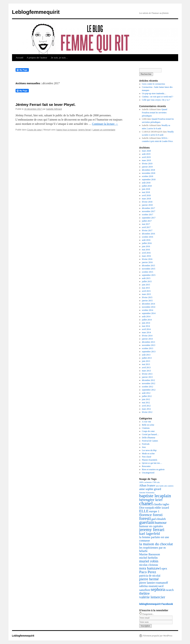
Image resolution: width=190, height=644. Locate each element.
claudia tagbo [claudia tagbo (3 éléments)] (161, 504)
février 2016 (147, 259)
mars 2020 (146, 151)
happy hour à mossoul (67, 130)
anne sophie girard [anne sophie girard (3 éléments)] (150, 489)
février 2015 (147, 297)
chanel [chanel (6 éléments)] (146, 503)
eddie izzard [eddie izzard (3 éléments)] (162, 508)
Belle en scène (148, 425)
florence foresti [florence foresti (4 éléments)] (151, 515)
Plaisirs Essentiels (150, 460)
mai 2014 (146, 326)
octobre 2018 (147, 176)
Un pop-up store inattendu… (154, 93)
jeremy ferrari (85, 130)
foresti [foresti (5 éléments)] (145, 518)
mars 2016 (146, 256)
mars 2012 (146, 409)
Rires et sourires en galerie (153, 469)
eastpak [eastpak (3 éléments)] (150, 508)
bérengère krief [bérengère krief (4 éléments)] (151, 500)
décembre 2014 (148, 304)
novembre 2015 (149, 269)
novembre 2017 (149, 211)
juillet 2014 (147, 320)
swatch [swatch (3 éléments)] (169, 590)
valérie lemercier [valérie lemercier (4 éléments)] (152, 597)
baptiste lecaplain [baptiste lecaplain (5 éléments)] (155, 496)
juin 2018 (146, 189)
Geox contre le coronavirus (153, 84)
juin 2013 (146, 361)
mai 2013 (146, 364)
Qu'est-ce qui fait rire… (152, 463)
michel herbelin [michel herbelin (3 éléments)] (148, 558)
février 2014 (147, 336)
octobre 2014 (147, 310)
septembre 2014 (149, 313)
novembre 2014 (149, 307)
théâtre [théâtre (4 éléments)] (144, 593)
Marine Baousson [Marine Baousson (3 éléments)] (150, 554)
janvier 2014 (147, 339)
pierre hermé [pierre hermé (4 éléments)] (149, 579)
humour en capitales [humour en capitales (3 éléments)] (151, 526)
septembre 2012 (149, 390)
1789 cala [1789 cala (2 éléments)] (156, 482)
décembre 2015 (148, 266)
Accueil (20, 58)
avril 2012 (146, 406)
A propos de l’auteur (37, 58)
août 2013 (146, 355)
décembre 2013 (148, 342)
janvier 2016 (147, 262)
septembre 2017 (149, 218)
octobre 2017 (147, 215)
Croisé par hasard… (150, 434)
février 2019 (147, 164)
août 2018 (146, 183)
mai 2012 (146, 403)
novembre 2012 (149, 383)
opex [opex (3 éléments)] (164, 569)
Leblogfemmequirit (36, 12)
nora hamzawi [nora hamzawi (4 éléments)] (150, 568)
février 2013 (147, 374)
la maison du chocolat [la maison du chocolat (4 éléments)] (156, 544)
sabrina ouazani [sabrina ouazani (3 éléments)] (148, 586)
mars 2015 (146, 294)
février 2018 (147, 202)
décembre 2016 (148, 234)
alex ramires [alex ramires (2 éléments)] (169, 486)
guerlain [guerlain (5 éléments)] (147, 522)
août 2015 (146, 278)
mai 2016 (146, 250)
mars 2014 (146, 332)
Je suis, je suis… (59, 58)
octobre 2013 (147, 348)
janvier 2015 (147, 301)
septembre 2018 (149, 179)
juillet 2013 (147, 358)
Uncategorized (148, 473)
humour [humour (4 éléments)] (161, 523)
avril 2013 (146, 367)
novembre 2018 (149, 173)
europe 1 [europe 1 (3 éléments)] (154, 511)
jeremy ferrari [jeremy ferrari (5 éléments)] (152, 530)
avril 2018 (146, 195)
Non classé (147, 457)
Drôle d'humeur (149, 438)
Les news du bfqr (149, 450)
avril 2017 (146, 227)
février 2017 (147, 230)
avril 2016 (146, 253)
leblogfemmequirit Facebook (156, 604)
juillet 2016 (147, 243)
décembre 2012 (148, 380)
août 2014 (146, 317)
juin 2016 (146, 246)
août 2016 (146, 240)
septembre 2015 (149, 275)
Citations (146, 428)
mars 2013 (146, 371)
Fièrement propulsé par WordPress (158, 636)
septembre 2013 (149, 352)
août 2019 (146, 154)
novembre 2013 (149, 345)
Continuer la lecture (105, 124)
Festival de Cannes (150, 441)
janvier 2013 (147, 377)
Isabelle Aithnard (54, 109)
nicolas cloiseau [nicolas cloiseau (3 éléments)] (149, 565)
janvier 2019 (147, 167)
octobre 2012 (147, 387)
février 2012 (147, 412)
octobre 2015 (147, 272)
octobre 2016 (147, 237)
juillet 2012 (147, 396)
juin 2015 (146, 285)
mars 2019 (146, 160)
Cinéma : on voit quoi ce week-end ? (157, 97)
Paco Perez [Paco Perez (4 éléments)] (148, 572)
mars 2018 (146, 199)
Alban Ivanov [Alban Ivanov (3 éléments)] (147, 485)
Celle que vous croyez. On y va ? (156, 100)
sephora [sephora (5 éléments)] (158, 589)
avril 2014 (146, 329)
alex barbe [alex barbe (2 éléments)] (160, 486)
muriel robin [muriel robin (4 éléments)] (149, 561)
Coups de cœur (35, 130)
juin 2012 (146, 399)
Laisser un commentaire (104, 130)
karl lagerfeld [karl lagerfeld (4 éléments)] (150, 534)
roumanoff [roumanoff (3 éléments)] (162, 583)
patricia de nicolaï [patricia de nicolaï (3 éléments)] (150, 576)
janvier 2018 (147, 205)
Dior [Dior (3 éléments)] (142, 508)
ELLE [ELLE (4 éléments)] (144, 511)
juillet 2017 (147, 221)
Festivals (146, 444)
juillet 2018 (147, 186)
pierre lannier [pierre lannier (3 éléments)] (147, 583)
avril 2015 (146, 291)
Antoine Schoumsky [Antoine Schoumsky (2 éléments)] (147, 493)
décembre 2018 (148, 170)
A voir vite (146, 422)
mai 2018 (146, 192)
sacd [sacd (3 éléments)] (161, 586)
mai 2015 (146, 288)
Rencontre (146, 466)
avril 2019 (146, 157)
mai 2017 (146, 224)
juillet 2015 (147, 281)
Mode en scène (148, 454)
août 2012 (146, 393)
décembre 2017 (148, 208)
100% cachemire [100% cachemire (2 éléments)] (146, 482)
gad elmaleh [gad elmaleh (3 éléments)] (158, 519)
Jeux (144, 447)
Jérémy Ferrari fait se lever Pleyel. (46, 105)
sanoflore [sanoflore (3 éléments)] (145, 590)
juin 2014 (146, 323)
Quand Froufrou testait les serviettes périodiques (154, 113)
